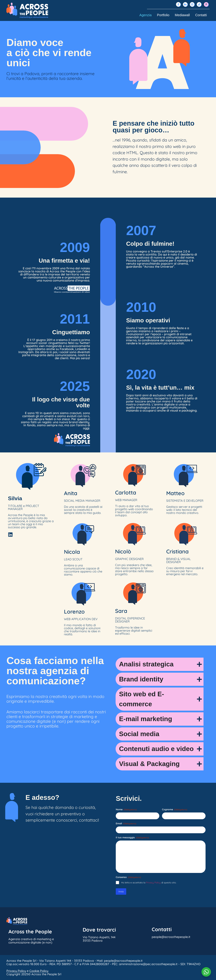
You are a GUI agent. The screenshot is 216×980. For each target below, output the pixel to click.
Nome (126, 809)
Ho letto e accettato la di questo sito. (149, 883)
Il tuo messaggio (132, 837)
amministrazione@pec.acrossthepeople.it (148, 964)
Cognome (175, 809)
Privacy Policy (153, 883)
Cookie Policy (39, 971)
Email (126, 823)
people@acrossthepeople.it (49, 832)
